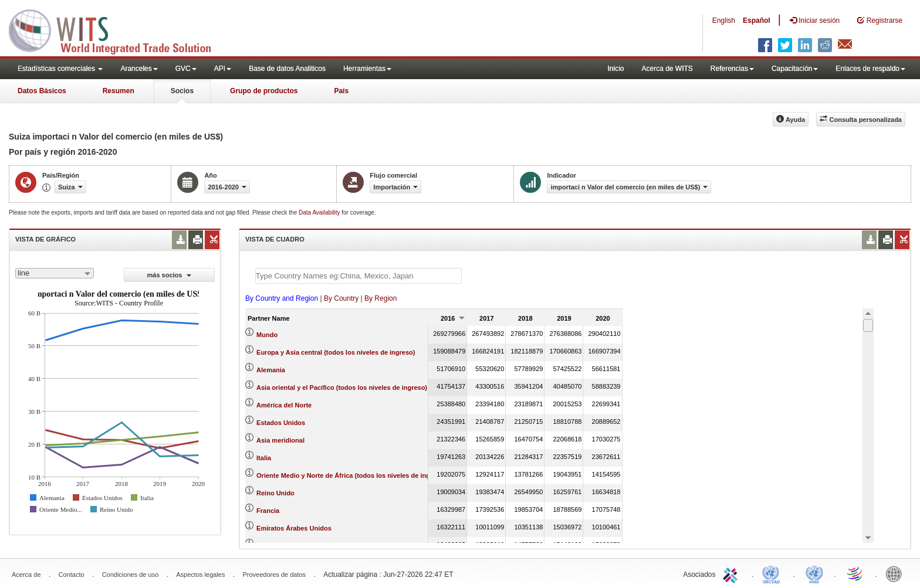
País (341, 91)
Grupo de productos (264, 91)
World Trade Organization (855, 573)
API (223, 69)
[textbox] (358, 276)
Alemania (271, 370)
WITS (117, 29)
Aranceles (139, 69)
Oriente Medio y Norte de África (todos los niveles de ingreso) (351, 475)
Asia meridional (280, 440)
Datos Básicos (42, 91)
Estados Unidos (281, 423)
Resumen (119, 91)
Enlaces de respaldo (870, 69)
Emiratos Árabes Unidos (294, 528)
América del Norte (284, 405)
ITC (732, 573)
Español (757, 21)
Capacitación (795, 69)
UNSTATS (814, 573)
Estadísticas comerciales (60, 69)
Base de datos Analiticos (287, 69)
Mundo (267, 335)
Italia (264, 458)
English (724, 21)
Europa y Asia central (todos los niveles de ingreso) (336, 352)
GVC (186, 69)
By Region (380, 298)
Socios (182, 91)
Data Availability (320, 213)
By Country (341, 298)
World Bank (897, 573)
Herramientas (367, 69)
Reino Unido (275, 493)
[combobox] (55, 273)
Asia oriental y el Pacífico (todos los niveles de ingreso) (342, 388)
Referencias (732, 69)
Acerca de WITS (667, 69)
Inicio (615, 69)
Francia (268, 511)
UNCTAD (773, 573)
